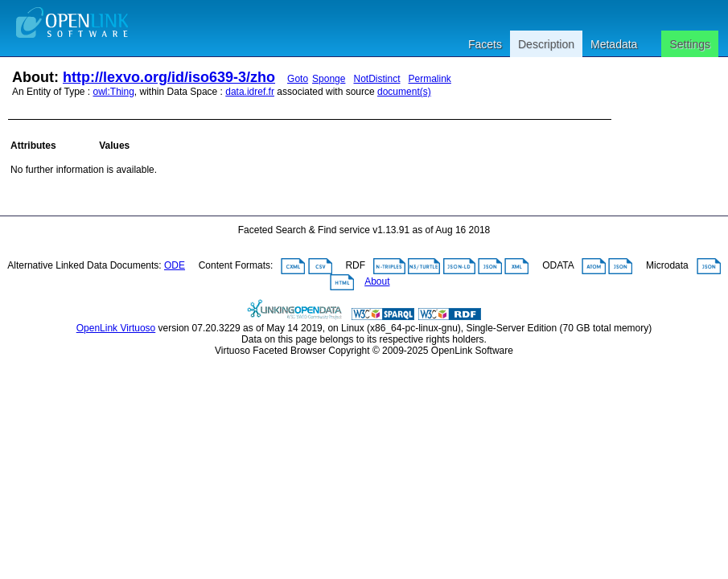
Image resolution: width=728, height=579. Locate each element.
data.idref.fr (250, 92)
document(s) (404, 92)
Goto (298, 79)
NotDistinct (376, 79)
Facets (485, 44)
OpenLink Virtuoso (116, 328)
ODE (175, 265)
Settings (690, 44)
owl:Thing (114, 92)
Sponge (329, 79)
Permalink (430, 79)
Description (546, 44)
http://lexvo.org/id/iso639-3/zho (169, 77)
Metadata (614, 44)
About (377, 281)
